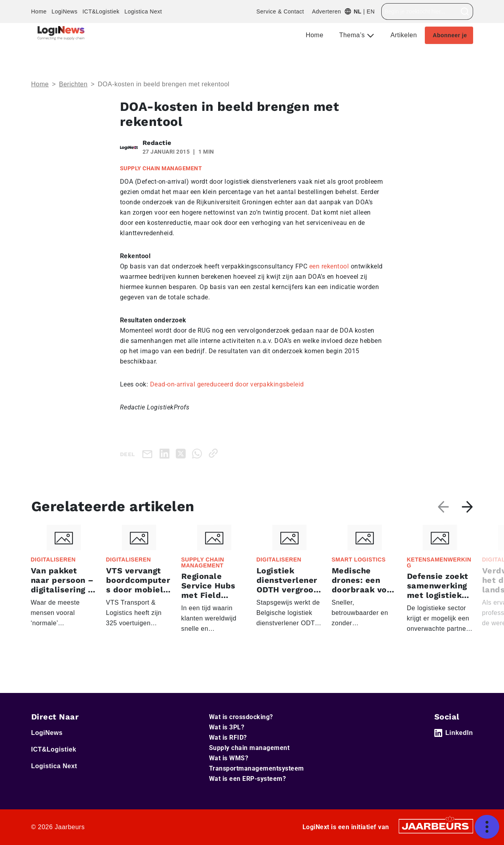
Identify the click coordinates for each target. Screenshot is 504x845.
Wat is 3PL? (227, 727)
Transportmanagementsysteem (257, 768)
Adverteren (326, 11)
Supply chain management (249, 748)
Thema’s (353, 35)
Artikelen (404, 35)
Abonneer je (450, 35)
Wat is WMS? (229, 758)
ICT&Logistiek (101, 11)
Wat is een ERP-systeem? (248, 779)
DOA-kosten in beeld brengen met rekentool (164, 84)
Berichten (73, 84)
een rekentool (329, 266)
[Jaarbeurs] (436, 826)
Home (39, 11)
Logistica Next (143, 11)
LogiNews (64, 11)
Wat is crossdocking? (241, 717)
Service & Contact (280, 11)
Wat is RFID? (228, 737)
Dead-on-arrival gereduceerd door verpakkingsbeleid (228, 384)
